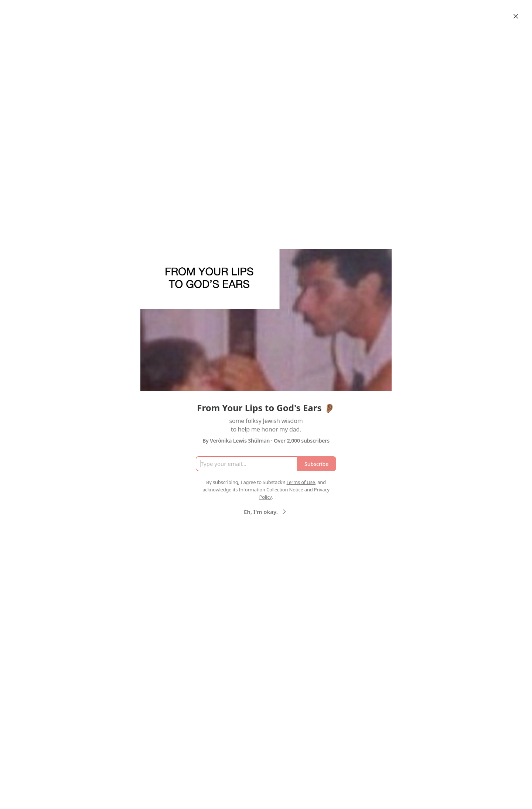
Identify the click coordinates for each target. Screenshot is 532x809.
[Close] (516, 16)
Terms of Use (301, 482)
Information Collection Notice (271, 490)
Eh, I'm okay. (266, 512)
